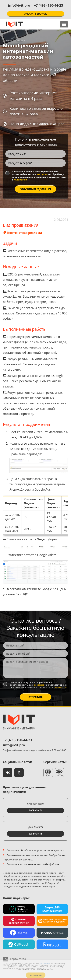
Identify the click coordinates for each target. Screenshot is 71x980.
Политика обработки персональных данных (35, 850)
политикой (20, 180)
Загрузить (36, 810)
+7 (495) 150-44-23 (48, 5)
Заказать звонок (35, 14)
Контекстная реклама (24, 233)
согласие (42, 174)
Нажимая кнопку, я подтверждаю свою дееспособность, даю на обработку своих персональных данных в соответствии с (39, 176)
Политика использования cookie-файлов (33, 864)
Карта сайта (18, 959)
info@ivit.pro (19, 5)
